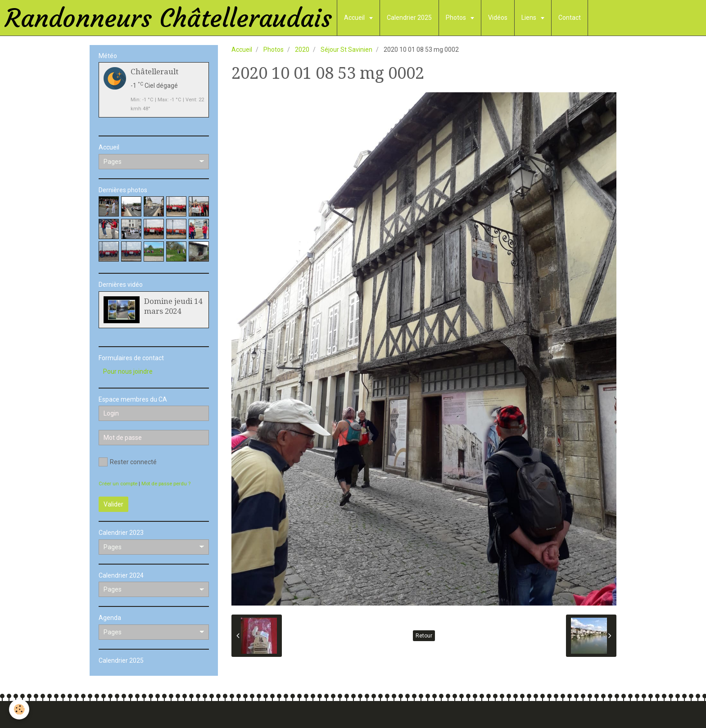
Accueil (355, 18)
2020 (302, 50)
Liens (529, 18)
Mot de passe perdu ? (166, 484)
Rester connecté (128, 462)
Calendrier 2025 (409, 18)
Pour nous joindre (128, 371)
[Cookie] (19, 709)
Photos (457, 18)
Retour (424, 636)
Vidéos (498, 18)
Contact (570, 18)
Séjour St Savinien (346, 50)
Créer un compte (118, 484)
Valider (113, 504)
